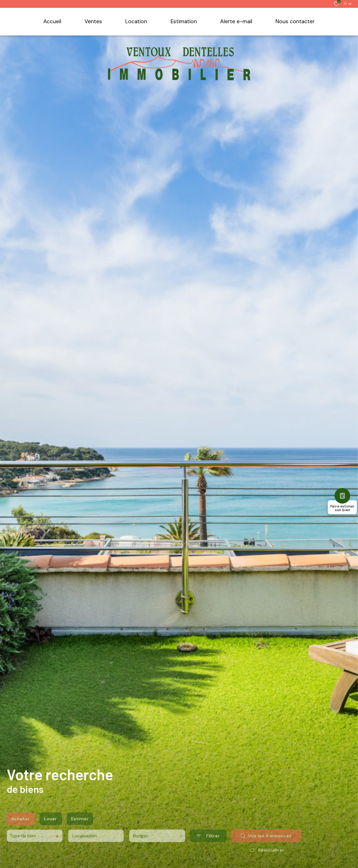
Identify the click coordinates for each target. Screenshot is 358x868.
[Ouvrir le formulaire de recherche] (208, 843)
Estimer (80, 826)
